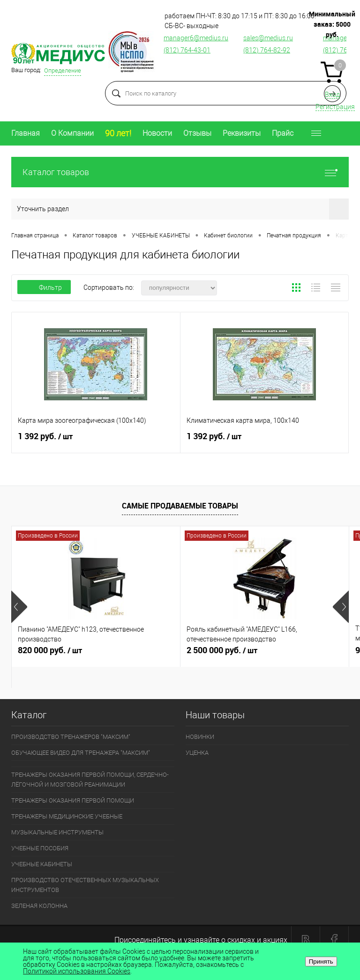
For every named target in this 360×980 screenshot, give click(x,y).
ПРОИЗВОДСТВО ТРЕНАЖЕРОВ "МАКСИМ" (71, 737)
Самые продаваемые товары (180, 506)
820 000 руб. (96, 654)
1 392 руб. (96, 440)
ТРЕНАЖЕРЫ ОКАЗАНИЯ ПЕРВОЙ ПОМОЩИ (73, 800)
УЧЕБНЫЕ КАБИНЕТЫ (42, 864)
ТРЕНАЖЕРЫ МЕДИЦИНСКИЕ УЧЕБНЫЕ (67, 816)
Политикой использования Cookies (77, 971)
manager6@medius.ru (196, 38)
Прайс (283, 133)
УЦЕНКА (197, 753)
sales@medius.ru (268, 38)
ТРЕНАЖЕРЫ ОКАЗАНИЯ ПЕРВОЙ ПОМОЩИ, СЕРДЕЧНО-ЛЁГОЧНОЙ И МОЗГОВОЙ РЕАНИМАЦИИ (90, 780)
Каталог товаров (180, 172)
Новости (157, 133)
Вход (332, 95)
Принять (321, 962)
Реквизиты (242, 133)
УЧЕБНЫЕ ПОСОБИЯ (40, 848)
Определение (63, 70)
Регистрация (335, 107)
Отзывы (197, 133)
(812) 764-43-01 (187, 50)
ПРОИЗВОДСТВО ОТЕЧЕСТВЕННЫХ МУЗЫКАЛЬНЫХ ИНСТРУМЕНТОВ (85, 885)
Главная (26, 133)
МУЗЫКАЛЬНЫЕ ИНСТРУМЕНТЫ (57, 832)
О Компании (72, 133)
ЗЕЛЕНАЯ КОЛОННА (39, 906)
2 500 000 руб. (265, 654)
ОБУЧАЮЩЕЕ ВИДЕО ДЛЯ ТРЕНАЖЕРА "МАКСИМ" (81, 753)
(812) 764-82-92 (267, 50)
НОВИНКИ (200, 737)
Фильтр (44, 287)
